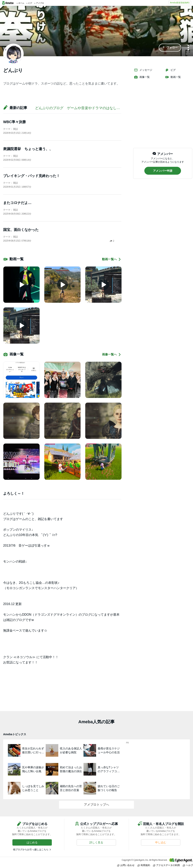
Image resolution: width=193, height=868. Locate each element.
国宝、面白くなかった (21, 230)
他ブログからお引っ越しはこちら (31, 850)
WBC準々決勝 (14, 122)
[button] (170, 48)
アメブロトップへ (96, 805)
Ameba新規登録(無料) (180, 3)
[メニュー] (188, 48)
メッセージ (143, 70)
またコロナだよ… (17, 203)
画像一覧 (142, 77)
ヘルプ (188, 865)
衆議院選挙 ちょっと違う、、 (28, 149)
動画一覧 (173, 77)
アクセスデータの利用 (166, 865)
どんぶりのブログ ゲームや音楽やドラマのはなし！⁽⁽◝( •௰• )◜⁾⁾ (85, 108)
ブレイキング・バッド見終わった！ (32, 176)
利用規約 (144, 865)
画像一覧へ (112, 355)
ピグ (170, 70)
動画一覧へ (112, 259)
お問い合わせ (126, 865)
